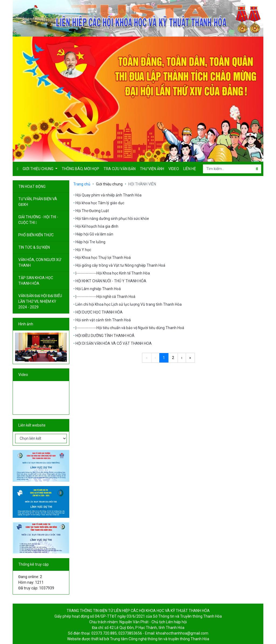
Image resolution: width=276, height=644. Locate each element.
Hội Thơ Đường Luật (92, 211)
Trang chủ (82, 184)
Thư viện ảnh (152, 169)
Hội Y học (83, 250)
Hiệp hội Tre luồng (90, 242)
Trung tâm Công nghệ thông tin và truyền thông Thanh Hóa (160, 639)
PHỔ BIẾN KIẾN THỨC (36, 235)
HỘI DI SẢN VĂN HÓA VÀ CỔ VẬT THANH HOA (114, 343)
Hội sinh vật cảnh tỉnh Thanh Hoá (103, 320)
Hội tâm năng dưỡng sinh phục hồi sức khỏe (112, 219)
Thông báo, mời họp (80, 169)
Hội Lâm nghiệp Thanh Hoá (98, 289)
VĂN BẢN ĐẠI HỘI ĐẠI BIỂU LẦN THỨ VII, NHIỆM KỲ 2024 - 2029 (40, 301)
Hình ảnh (26, 324)
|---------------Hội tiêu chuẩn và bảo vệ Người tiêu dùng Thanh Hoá (130, 328)
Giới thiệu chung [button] (38, 169)
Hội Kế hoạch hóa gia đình (97, 226)
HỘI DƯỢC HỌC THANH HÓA (99, 312)
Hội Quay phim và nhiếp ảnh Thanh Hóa (108, 195)
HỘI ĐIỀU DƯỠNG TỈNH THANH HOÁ (105, 336)
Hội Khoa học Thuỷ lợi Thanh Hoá (103, 258)
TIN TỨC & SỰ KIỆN (34, 247)
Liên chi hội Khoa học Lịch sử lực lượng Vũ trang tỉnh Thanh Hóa (129, 304)
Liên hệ (190, 169)
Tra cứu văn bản (120, 169)
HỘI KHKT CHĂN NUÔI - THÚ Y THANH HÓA (111, 281)
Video (174, 169)
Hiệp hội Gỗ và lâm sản (94, 234)
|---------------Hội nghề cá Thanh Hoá (105, 297)
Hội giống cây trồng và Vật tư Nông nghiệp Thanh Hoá (120, 265)
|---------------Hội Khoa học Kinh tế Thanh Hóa (113, 273)
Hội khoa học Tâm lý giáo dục (100, 203)
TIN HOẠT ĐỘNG (32, 186)
